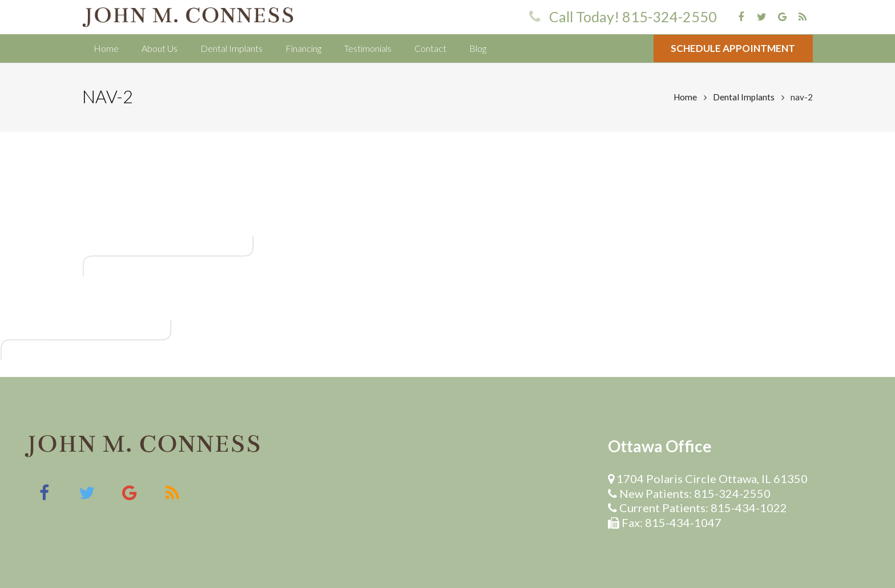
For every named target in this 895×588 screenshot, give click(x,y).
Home (685, 97)
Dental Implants (744, 97)
